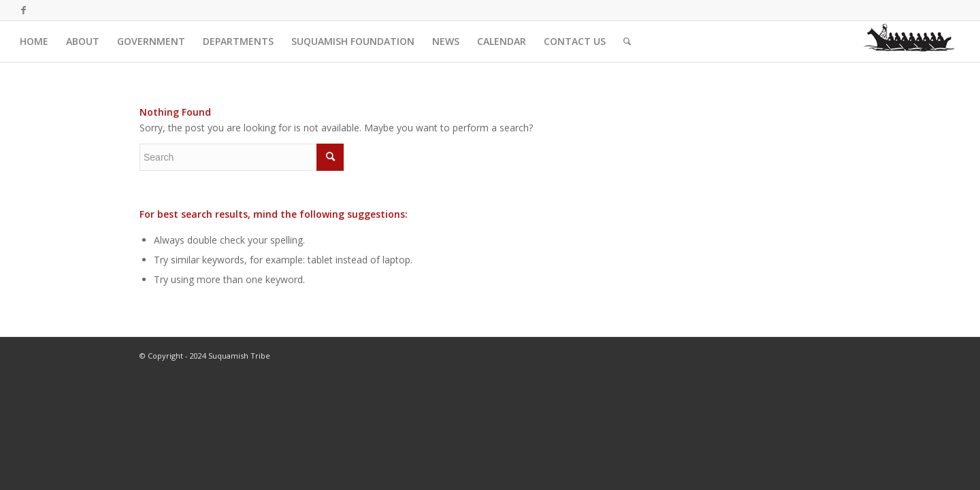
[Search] (627, 42)
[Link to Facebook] (24, 10)
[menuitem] (34, 42)
